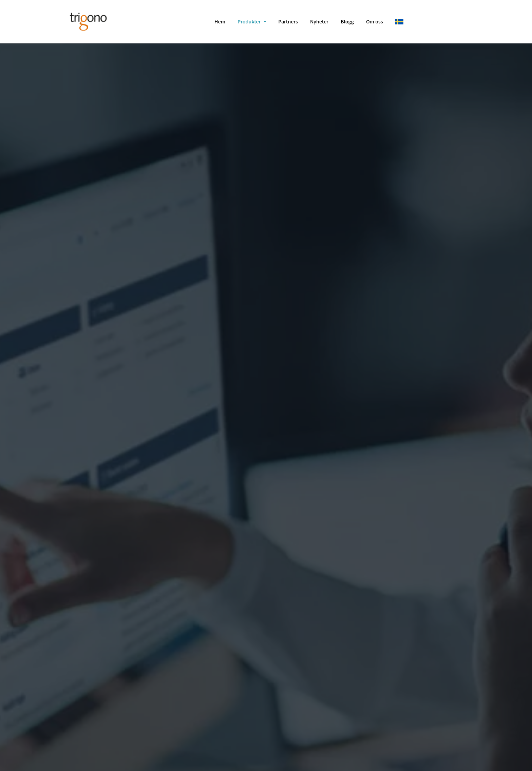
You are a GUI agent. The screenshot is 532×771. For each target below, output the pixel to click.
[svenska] (399, 22)
